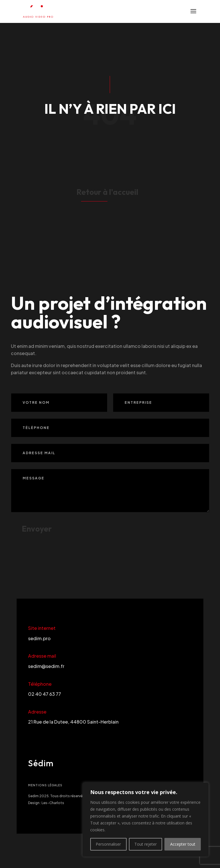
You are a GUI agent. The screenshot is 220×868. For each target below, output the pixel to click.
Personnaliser (108, 844)
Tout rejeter (146, 844)
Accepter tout (183, 844)
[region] (146, 820)
